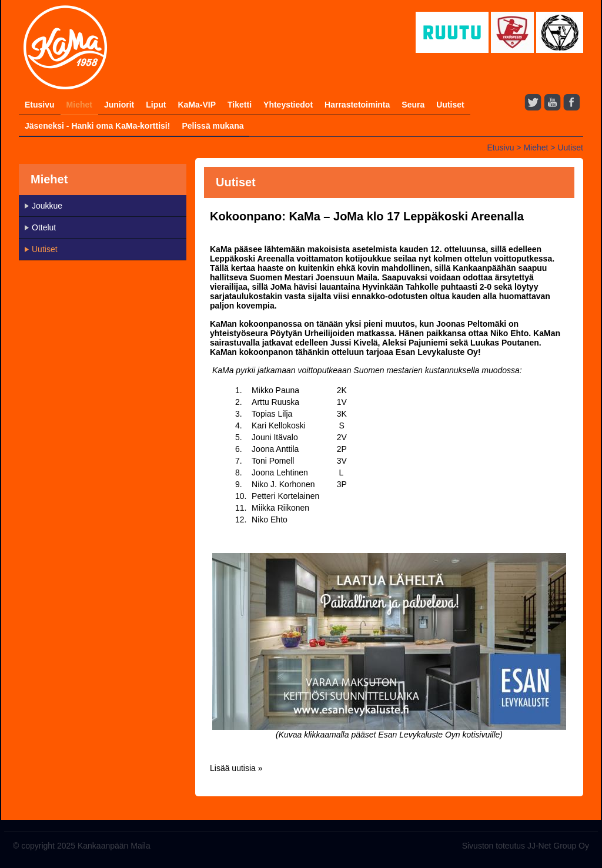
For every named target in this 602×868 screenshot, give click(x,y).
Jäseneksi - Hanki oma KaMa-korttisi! (97, 126)
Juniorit (119, 105)
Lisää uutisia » (236, 768)
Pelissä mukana (213, 126)
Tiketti (240, 105)
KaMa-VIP (197, 105)
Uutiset (450, 105)
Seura (413, 105)
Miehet (79, 105)
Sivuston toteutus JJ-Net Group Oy (526, 846)
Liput (156, 105)
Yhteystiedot (288, 105)
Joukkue (47, 206)
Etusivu (40, 105)
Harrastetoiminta (357, 105)
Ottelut (44, 227)
